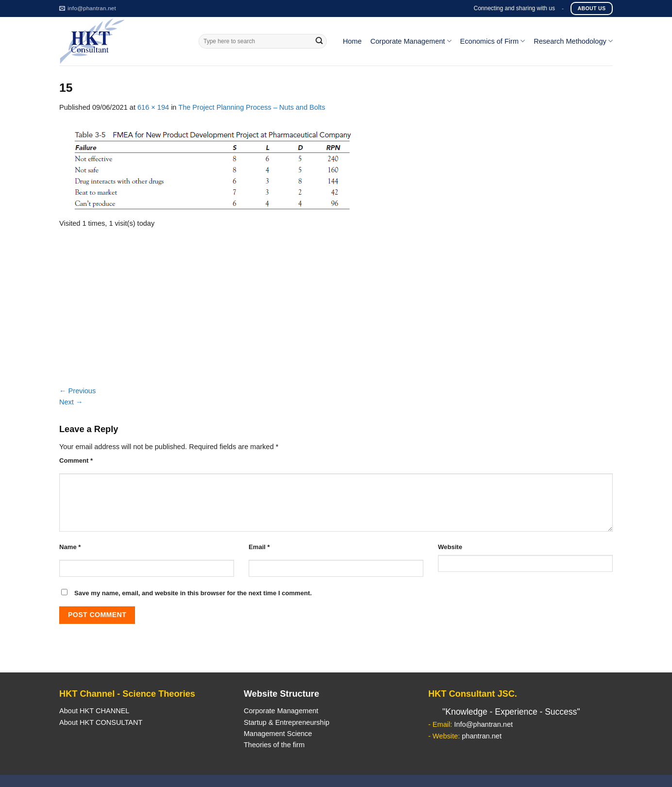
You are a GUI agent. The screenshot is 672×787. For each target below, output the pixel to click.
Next (71, 402)
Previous (77, 391)
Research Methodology (573, 41)
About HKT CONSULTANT (101, 722)
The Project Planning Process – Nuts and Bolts (252, 107)
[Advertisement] (336, 313)
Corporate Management (411, 41)
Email (259, 547)
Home (352, 41)
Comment (76, 460)
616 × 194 (153, 107)
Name (70, 547)
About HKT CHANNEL (94, 711)
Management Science (278, 734)
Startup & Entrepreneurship (286, 722)
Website (450, 547)
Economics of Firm (493, 41)
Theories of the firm (274, 745)
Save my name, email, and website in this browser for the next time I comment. (193, 593)
